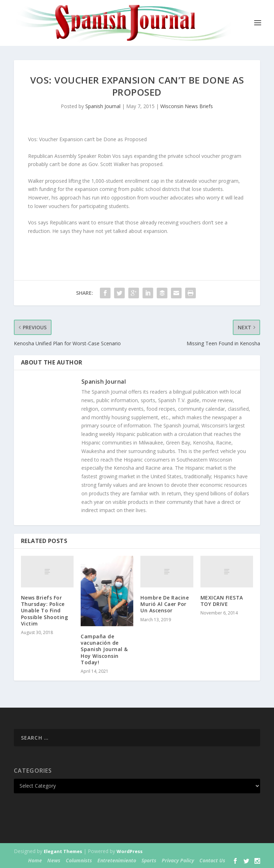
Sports (149, 860)
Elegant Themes (63, 851)
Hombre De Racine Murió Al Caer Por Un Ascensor (165, 604)
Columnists (79, 860)
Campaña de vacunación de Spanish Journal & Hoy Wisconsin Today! (104, 649)
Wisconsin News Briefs (187, 106)
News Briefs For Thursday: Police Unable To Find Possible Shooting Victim (45, 611)
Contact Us (212, 860)
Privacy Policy (178, 860)
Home (35, 860)
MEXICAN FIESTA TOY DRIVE (222, 601)
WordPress (130, 851)
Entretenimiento (117, 860)
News (54, 860)
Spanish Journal (103, 106)
